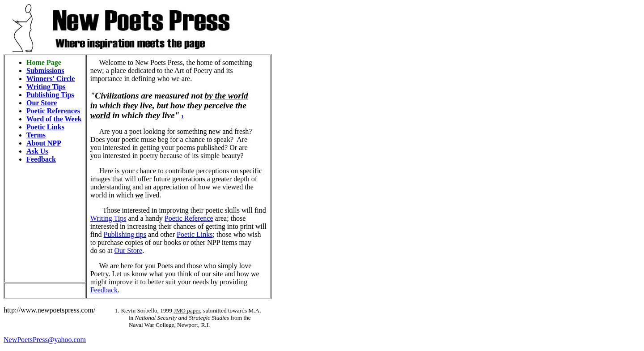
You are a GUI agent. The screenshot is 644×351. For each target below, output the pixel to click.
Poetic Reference (189, 218)
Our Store (42, 103)
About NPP (44, 143)
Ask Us (37, 151)
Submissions (45, 71)
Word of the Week (54, 119)
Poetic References (53, 111)
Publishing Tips (50, 95)
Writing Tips (46, 87)
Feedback (41, 159)
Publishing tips (125, 234)
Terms (36, 135)
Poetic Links (45, 127)
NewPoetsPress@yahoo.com (45, 340)
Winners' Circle (51, 79)
